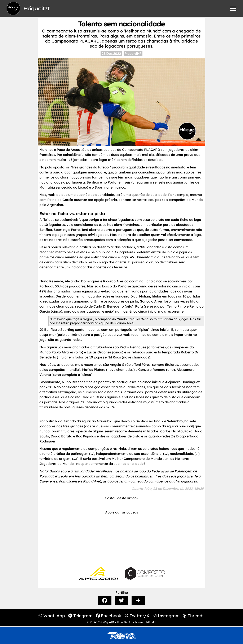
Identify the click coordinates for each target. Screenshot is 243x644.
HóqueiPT (109, 622)
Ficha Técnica (125, 622)
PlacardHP (133, 54)
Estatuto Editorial (145, 622)
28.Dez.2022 (111, 54)
